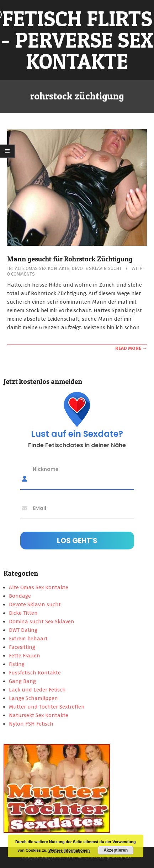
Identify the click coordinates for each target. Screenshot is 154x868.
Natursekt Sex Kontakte (39, 715)
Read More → (131, 348)
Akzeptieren (116, 850)
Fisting (17, 664)
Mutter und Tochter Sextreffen (47, 707)
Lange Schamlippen (33, 698)
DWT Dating (23, 630)
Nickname (46, 469)
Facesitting (22, 647)
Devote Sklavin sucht (97, 268)
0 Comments (21, 274)
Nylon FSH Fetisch (31, 724)
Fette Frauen (25, 656)
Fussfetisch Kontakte (35, 673)
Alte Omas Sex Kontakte (42, 268)
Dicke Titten (23, 613)
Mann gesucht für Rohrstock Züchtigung (70, 259)
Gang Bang (22, 681)
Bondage (20, 596)
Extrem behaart (28, 639)
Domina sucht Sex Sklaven (42, 622)
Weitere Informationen (69, 850)
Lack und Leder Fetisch (37, 690)
